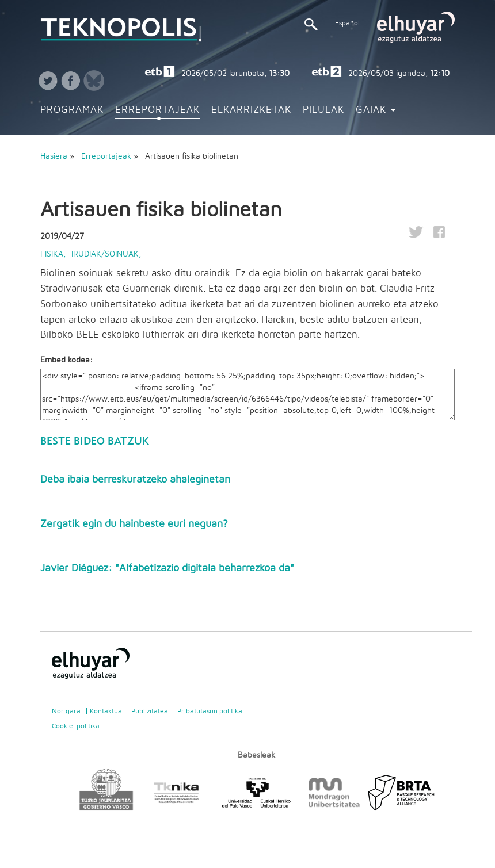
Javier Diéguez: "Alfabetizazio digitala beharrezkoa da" (167, 568)
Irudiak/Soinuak (105, 254)
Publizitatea (150, 711)
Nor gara (66, 711)
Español (347, 23)
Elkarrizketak (251, 110)
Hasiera (54, 156)
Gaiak (376, 110)
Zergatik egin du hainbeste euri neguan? (134, 524)
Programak (72, 110)
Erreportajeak (157, 110)
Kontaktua (106, 711)
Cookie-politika (76, 726)
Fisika (52, 254)
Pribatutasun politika (210, 711)
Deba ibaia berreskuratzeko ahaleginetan (135, 480)
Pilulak (323, 110)
